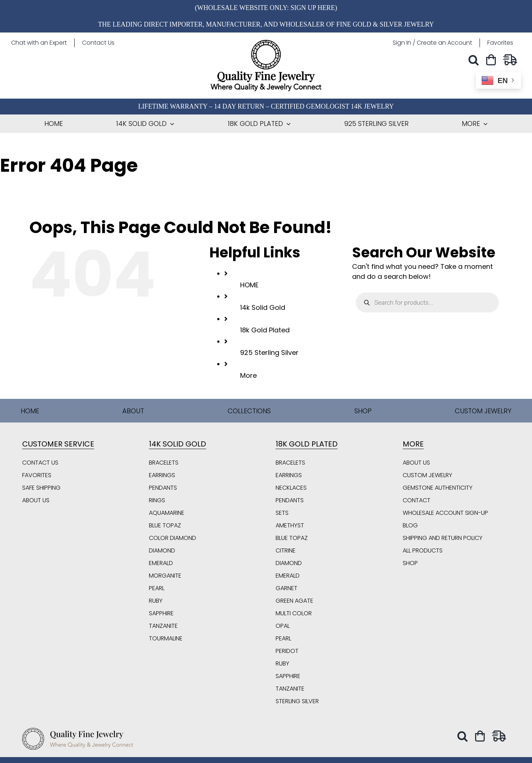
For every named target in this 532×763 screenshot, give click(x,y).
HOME (249, 285)
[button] (475, 60)
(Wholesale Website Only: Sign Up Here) (266, 8)
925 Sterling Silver (269, 353)
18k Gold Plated (265, 330)
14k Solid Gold (263, 307)
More (248, 375)
